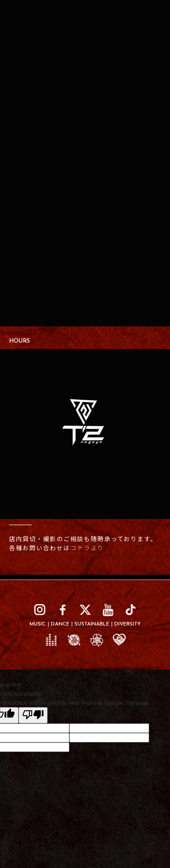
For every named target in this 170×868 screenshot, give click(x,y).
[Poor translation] (33, 715)
